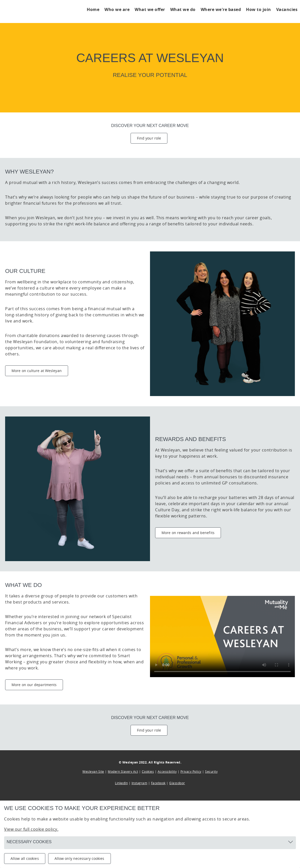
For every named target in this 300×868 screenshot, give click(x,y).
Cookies (148, 772)
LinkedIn (121, 783)
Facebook (158, 783)
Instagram (140, 783)
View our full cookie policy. (31, 829)
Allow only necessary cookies (79, 858)
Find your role (149, 138)
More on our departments (34, 685)
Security (211, 772)
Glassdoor (177, 783)
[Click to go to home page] (32, 11)
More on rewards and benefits (188, 533)
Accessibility (167, 772)
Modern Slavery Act (123, 772)
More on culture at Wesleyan (37, 371)
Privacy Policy (191, 772)
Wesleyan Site (93, 772)
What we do (183, 9)
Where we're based (221, 9)
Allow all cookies (25, 858)
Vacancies (287, 9)
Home (93, 9)
